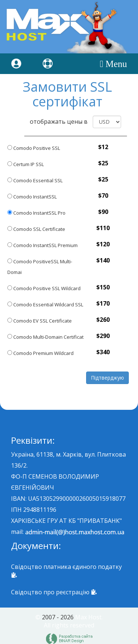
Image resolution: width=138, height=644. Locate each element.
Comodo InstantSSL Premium (43, 245)
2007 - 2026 (58, 617)
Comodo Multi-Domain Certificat (45, 337)
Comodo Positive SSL (34, 148)
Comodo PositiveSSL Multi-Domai (40, 267)
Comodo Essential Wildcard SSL (45, 305)
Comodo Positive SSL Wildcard (44, 288)
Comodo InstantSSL (32, 197)
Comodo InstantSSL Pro (36, 213)
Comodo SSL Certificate (36, 229)
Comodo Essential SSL (35, 180)
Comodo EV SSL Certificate (40, 321)
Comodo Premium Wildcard (40, 353)
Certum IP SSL (26, 164)
